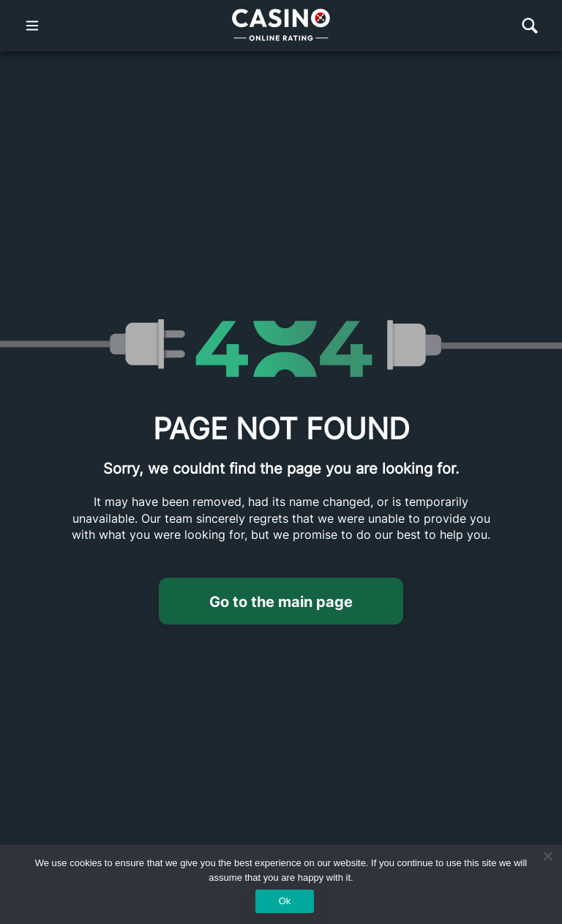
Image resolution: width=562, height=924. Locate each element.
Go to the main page (281, 602)
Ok (285, 901)
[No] (547, 856)
